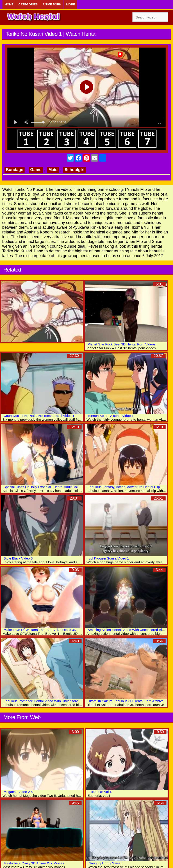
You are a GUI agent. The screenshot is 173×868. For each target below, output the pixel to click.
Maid (53, 170)
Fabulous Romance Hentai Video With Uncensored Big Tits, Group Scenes (60, 701)
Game (36, 170)
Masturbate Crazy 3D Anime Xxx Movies (34, 863)
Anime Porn (52, 4)
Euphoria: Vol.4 (100, 792)
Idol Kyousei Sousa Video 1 (108, 558)
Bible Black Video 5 (18, 558)
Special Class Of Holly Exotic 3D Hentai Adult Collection (46, 487)
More (71, 4)
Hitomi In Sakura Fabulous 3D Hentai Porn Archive (126, 701)
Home (9, 4)
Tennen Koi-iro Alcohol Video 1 (111, 416)
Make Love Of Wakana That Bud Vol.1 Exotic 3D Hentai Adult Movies (55, 630)
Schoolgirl (75, 170)
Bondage (15, 170)
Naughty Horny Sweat (105, 863)
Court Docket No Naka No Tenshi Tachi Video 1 (39, 416)
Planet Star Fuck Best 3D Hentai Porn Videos (122, 344)
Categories (28, 4)
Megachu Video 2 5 (18, 792)
